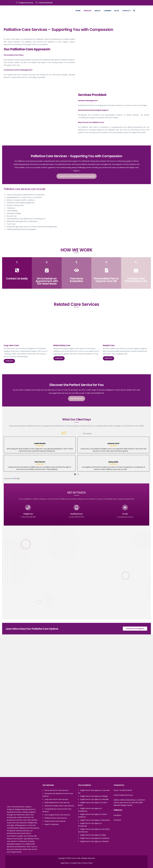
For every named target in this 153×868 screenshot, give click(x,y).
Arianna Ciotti (113, 443)
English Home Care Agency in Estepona (95, 838)
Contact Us (119, 785)
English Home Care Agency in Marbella (94, 799)
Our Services (48, 785)
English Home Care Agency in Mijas (93, 835)
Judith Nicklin (40, 443)
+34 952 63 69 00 (126, 790)
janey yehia (113, 462)
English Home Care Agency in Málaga (94, 796)
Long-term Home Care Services (56, 799)
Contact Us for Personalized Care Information (77, 176)
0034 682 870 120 (77, 517)
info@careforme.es (26, 3)
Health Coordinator (52, 824)
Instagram (118, 815)
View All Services (77, 399)
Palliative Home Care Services (56, 818)
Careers (108, 11)
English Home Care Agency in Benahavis (95, 820)
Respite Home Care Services (55, 821)
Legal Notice (65, 863)
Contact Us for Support (135, 629)
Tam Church (40, 462)
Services (87, 11)
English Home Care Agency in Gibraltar (94, 841)
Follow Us (118, 810)
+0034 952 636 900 (45, 3)
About (98, 11)
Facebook (117, 820)
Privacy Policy (88, 863)
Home (78, 11)
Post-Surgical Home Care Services (57, 815)
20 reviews (87, 434)
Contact (126, 11)
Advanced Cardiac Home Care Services (59, 806)
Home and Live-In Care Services (56, 790)
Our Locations (84, 785)
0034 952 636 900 (29, 517)
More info (9, 361)
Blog (117, 11)
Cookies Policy (76, 863)
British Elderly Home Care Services (57, 803)
